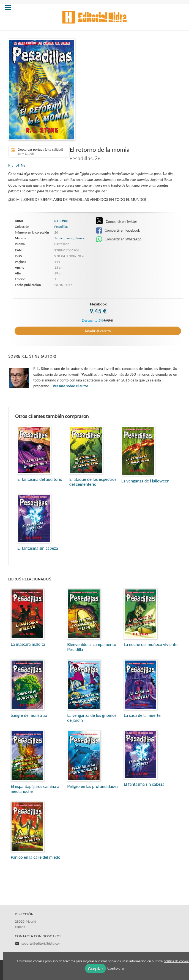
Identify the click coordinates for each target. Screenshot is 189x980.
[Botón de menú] (10, 8)
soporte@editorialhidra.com (41, 943)
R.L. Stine (17, 165)
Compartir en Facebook (118, 231)
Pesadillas (61, 227)
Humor (80, 238)
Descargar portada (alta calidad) (37, 151)
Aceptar (95, 968)
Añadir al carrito (98, 331)
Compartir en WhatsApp (119, 239)
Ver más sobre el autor (71, 386)
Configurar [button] (116, 968)
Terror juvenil (64, 238)
